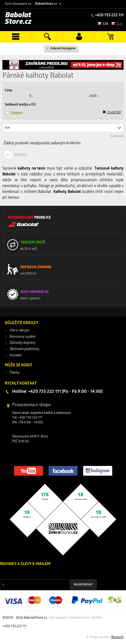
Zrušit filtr (112, 112)
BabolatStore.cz (46, 4)
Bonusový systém (23, 337)
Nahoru (21, 155)
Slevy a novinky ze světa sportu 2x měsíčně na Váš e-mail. (41, 573)
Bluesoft (117, 637)
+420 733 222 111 (109, 15)
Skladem (17, 113)
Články (15, 373)
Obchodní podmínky (24, 349)
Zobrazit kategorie (63, 48)
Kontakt (16, 356)
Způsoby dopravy (22, 343)
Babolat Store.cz (18, 19)
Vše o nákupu (20, 331)
